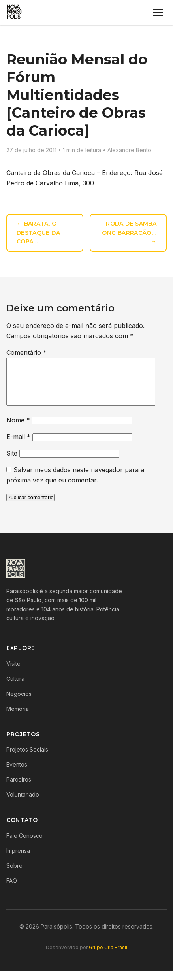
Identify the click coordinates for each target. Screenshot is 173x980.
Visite (13, 673)
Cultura (15, 688)
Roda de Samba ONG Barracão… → (129, 233)
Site (12, 463)
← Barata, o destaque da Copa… (38, 233)
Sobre (14, 875)
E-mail (18, 446)
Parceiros (19, 789)
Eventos (17, 774)
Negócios (19, 703)
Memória (18, 718)
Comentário (26, 352)
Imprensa (18, 860)
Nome (18, 430)
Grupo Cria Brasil (108, 957)
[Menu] (158, 13)
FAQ (12, 890)
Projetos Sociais (27, 759)
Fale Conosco (24, 845)
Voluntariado (23, 804)
